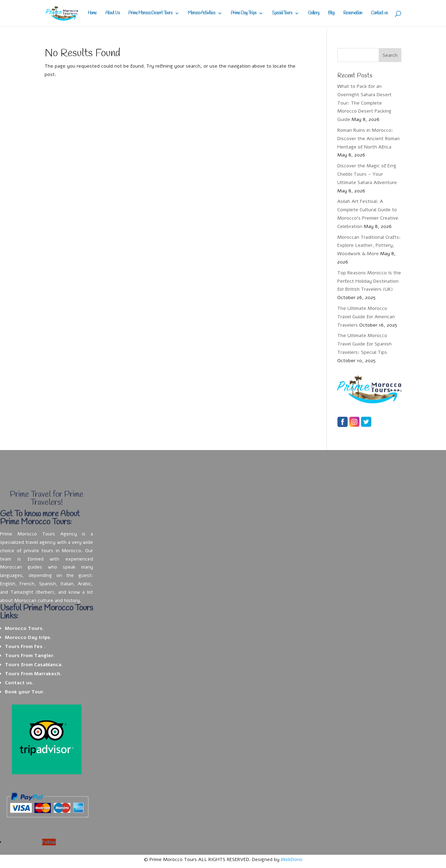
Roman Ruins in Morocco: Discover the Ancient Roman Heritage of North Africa (368, 139)
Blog (331, 13)
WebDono (292, 859)
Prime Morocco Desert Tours (150, 13)
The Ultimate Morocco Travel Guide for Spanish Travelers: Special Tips (364, 344)
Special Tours (282, 13)
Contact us (379, 13)
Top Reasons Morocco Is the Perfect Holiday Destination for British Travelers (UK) (369, 281)
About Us (112, 13)
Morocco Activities (201, 13)
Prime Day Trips (243, 13)
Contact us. (19, 683)
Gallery (313, 13)
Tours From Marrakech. (33, 674)
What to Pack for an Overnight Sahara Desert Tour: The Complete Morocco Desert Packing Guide (364, 103)
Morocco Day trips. (28, 637)
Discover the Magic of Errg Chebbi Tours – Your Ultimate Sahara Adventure (367, 174)
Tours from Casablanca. (34, 665)
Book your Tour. (25, 692)
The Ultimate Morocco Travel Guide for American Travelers (366, 317)
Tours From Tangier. (30, 656)
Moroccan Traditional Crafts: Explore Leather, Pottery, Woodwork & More (369, 246)
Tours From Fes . (25, 646)
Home (92, 13)
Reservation (353, 13)
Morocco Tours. (25, 628)
